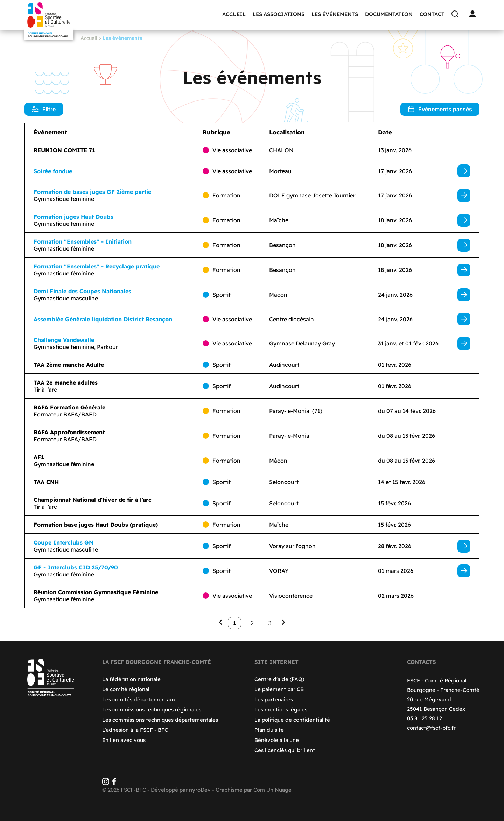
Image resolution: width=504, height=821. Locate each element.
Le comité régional (126, 689)
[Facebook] (114, 783)
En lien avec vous (124, 740)
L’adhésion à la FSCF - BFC (135, 730)
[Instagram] (106, 783)
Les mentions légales (281, 710)
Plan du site (269, 730)
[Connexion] (474, 14)
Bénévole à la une (277, 740)
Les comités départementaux (139, 699)
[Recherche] (457, 14)
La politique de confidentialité (292, 720)
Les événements (335, 14)
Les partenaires (274, 699)
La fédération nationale (131, 679)
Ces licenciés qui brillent (285, 750)
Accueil (234, 14)
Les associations (279, 14)
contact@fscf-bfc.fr (431, 728)
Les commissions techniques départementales (160, 720)
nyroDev (200, 790)
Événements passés (440, 109)
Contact (432, 14)
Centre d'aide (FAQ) (279, 679)
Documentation (389, 14)
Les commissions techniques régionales (152, 710)
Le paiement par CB (279, 689)
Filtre (44, 109)
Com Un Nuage (272, 790)
